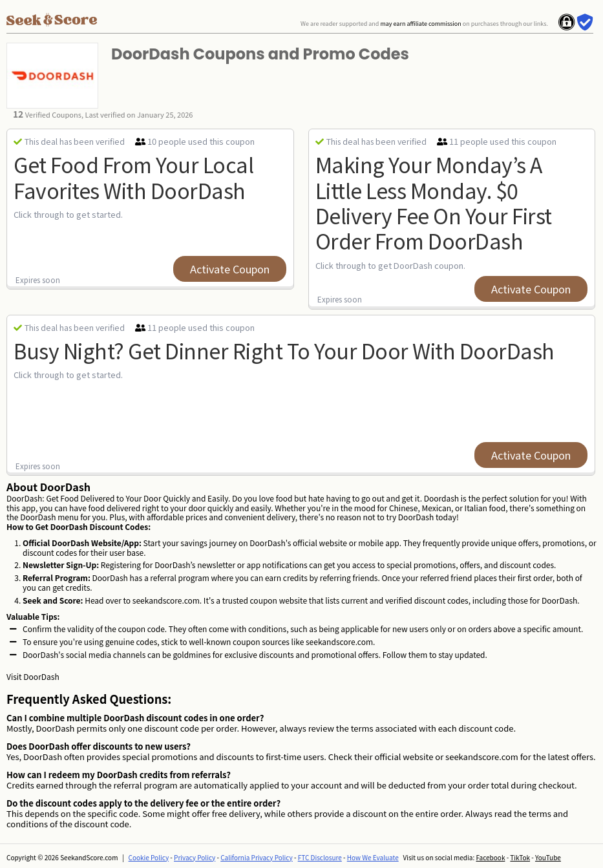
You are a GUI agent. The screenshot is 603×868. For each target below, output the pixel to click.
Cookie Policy (149, 857)
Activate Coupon (230, 269)
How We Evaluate (373, 857)
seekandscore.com (166, 600)
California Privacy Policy (257, 857)
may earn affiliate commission (420, 24)
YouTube (548, 857)
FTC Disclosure (320, 857)
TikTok (520, 857)
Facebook (490, 857)
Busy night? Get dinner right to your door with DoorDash (284, 350)
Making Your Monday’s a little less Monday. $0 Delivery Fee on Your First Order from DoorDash (434, 202)
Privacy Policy (195, 857)
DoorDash (41, 676)
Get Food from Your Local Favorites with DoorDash (133, 177)
